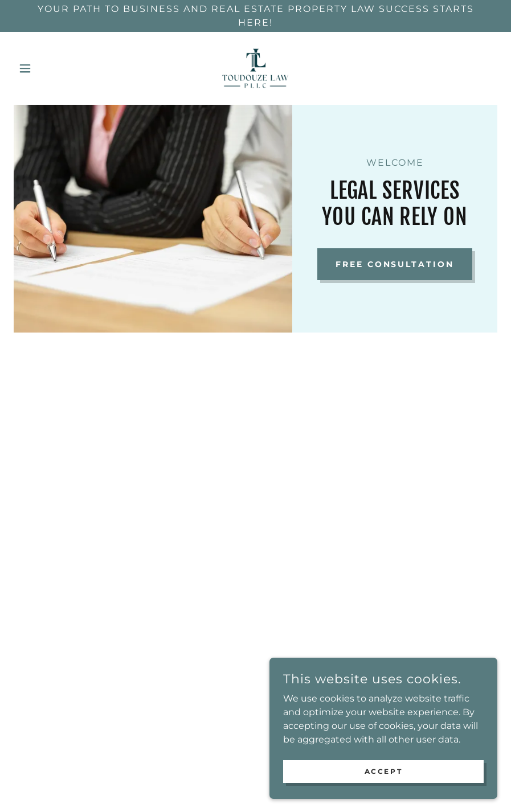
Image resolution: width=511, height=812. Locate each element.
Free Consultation (395, 264)
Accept (383, 771)
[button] (50, 68)
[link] (255, 68)
